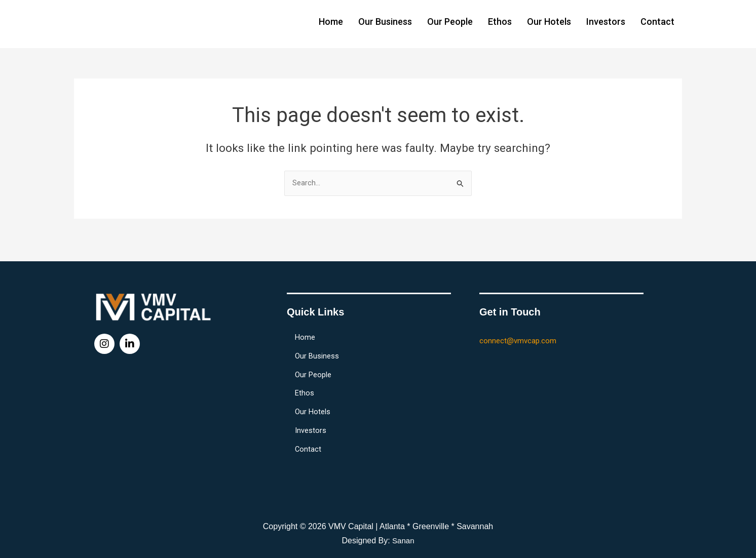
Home (331, 22)
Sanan (403, 541)
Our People (450, 22)
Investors (606, 22)
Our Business (385, 22)
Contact (657, 22)
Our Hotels (549, 22)
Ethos (500, 22)
